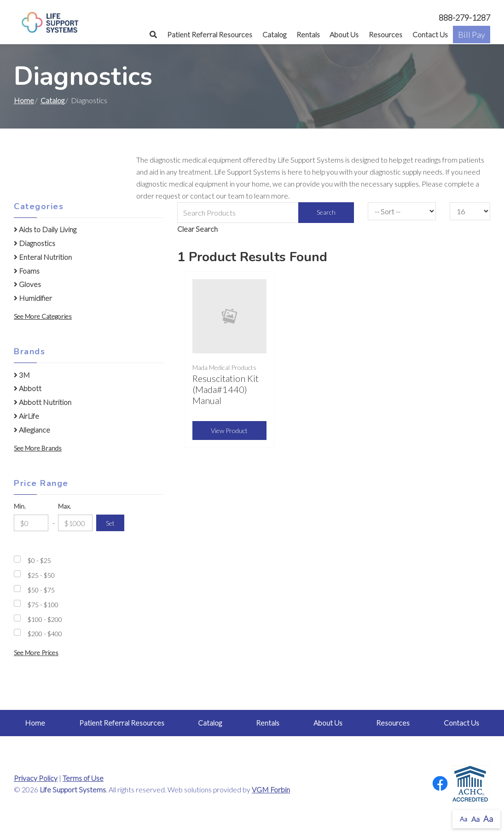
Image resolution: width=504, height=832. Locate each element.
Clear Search (197, 229)
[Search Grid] (266, 213)
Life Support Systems (73, 790)
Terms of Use (83, 778)
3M (22, 375)
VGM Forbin (271, 790)
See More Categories (43, 316)
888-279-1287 (464, 18)
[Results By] (470, 211)
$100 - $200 (45, 619)
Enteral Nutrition (43, 257)
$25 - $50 (41, 575)
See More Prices (36, 653)
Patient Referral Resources (210, 34)
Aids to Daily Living (45, 229)
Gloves (27, 284)
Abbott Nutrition (43, 402)
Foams (27, 271)
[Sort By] (402, 211)
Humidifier (33, 298)
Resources (385, 34)
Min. (20, 506)
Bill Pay (472, 35)
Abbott (28, 388)
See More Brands (38, 448)
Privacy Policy (36, 778)
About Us (344, 34)
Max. (64, 506)
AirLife (26, 416)
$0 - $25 (39, 560)
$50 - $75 (41, 590)
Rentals (308, 34)
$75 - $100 (43, 605)
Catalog (274, 34)
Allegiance (32, 430)
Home (24, 100)
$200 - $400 (45, 634)
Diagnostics (35, 243)
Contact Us (430, 34)
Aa (463, 819)
